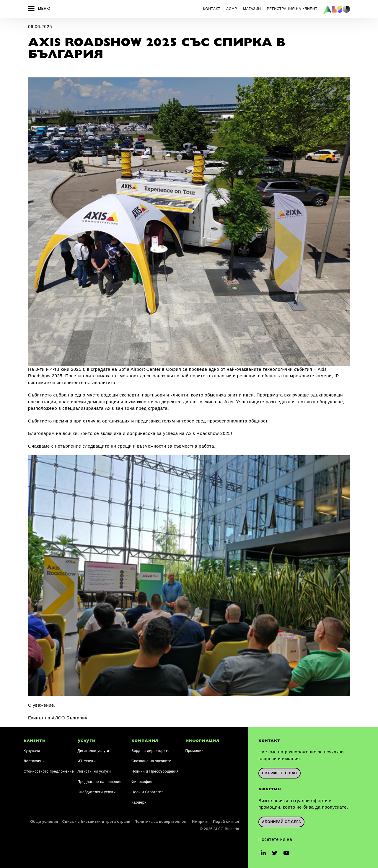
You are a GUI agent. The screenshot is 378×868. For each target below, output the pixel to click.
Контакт (212, 9)
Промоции (195, 750)
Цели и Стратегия (148, 791)
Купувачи (32, 750)
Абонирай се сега (281, 820)
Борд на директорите (150, 750)
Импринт (201, 820)
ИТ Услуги (87, 760)
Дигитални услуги (93, 750)
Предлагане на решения (100, 781)
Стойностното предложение (49, 770)
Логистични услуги (94, 770)
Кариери (139, 801)
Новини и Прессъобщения (155, 770)
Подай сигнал (226, 820)
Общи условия (44, 820)
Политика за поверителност (161, 820)
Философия (142, 781)
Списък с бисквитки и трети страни (96, 820)
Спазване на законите (151, 760)
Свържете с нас (280, 772)
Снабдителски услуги (97, 791)
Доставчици (34, 760)
